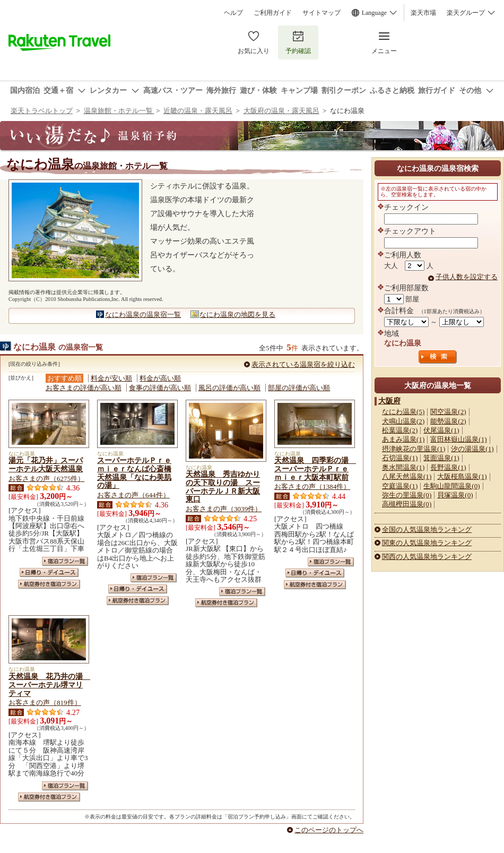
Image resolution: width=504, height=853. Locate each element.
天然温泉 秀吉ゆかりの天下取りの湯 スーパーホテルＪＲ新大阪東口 (223, 487)
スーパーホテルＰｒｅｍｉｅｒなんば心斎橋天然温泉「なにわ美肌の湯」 (134, 473)
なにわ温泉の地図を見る (237, 315)
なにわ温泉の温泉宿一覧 (143, 315)
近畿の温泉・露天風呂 (198, 111)
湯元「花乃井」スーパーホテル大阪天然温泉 (46, 464)
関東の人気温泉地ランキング (427, 543)
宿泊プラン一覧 (65, 561)
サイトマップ (321, 13)
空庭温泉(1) (400, 486)
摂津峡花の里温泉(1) (414, 449)
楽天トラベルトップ (42, 111)
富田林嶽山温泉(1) (458, 439)
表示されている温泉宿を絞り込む (303, 364)
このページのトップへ (329, 830)
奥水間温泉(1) (403, 467)
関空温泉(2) (448, 412)
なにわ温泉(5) (403, 412)
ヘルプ (233, 13)
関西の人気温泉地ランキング (427, 557)
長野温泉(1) (448, 467)
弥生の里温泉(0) (407, 495)
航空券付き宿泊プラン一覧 (49, 584)
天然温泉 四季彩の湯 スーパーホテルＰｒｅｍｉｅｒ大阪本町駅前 (315, 469)
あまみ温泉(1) (403, 439)
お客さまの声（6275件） (46, 479)
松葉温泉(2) (400, 430)
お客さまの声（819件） (45, 703)
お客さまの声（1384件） (312, 486)
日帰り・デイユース (49, 572)
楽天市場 (423, 13)
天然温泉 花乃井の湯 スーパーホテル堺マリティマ (49, 685)
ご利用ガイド (273, 13)
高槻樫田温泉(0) (407, 504)
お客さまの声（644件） (133, 495)
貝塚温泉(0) (455, 495)
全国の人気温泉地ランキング (427, 529)
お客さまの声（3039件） (224, 509)
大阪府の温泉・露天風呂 (281, 111)
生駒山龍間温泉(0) (451, 486)
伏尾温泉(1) (441, 430)
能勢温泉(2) (448, 421)
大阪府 (389, 401)
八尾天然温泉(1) (407, 476)
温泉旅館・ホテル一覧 (119, 111)
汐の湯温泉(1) (472, 449)
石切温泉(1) (400, 458)
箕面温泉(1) (441, 458)
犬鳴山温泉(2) (403, 421)
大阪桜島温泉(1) (462, 476)
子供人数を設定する (467, 277)
